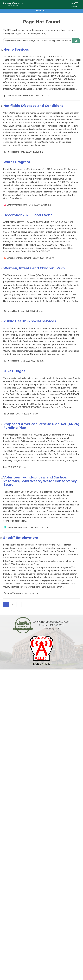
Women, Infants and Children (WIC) (34, 268)
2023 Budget (14, 371)
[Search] (76, 41)
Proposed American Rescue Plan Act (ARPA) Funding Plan (41, 426)
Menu (41, 11)
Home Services (16, 49)
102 (37, 604)
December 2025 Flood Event (28, 215)
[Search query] (38, 41)
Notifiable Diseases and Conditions (33, 106)
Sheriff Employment (21, 538)
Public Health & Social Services (30, 321)
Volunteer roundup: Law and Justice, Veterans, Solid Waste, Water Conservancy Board (40, 481)
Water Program (17, 162)
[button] (77, 4)
